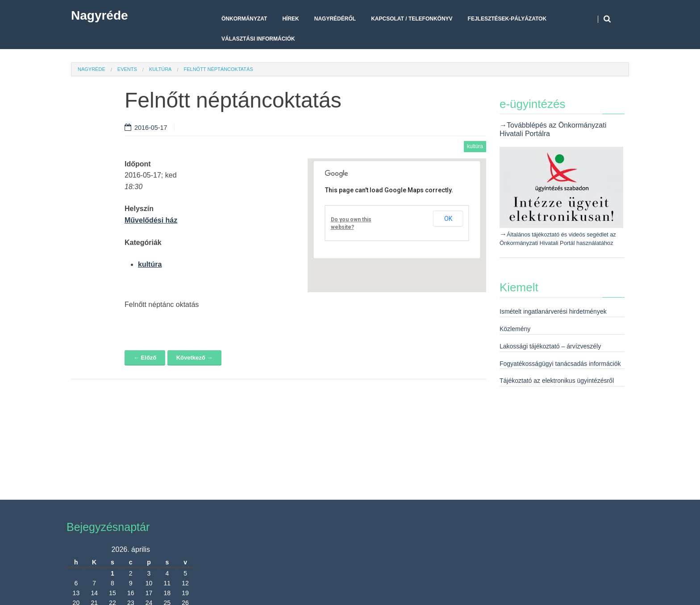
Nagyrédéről (335, 19)
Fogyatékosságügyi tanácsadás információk (560, 364)
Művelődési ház (151, 220)
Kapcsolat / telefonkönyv (412, 19)
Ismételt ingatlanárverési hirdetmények (553, 311)
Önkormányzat (244, 19)
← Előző (145, 358)
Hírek (290, 19)
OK (448, 219)
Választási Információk (258, 39)
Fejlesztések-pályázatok (507, 19)
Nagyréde (100, 15)
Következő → (195, 358)
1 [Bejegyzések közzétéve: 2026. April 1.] (112, 573)
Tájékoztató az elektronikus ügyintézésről (557, 381)
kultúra (160, 69)
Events (127, 69)
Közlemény (515, 329)
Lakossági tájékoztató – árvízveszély (550, 346)
